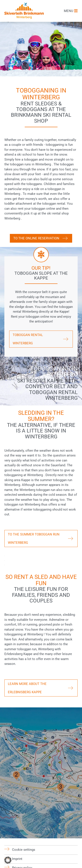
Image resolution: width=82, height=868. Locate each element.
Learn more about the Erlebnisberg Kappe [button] (27, 688)
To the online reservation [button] (36, 238)
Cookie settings (24, 850)
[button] (8, 860)
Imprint (17, 859)
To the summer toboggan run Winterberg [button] (34, 539)
